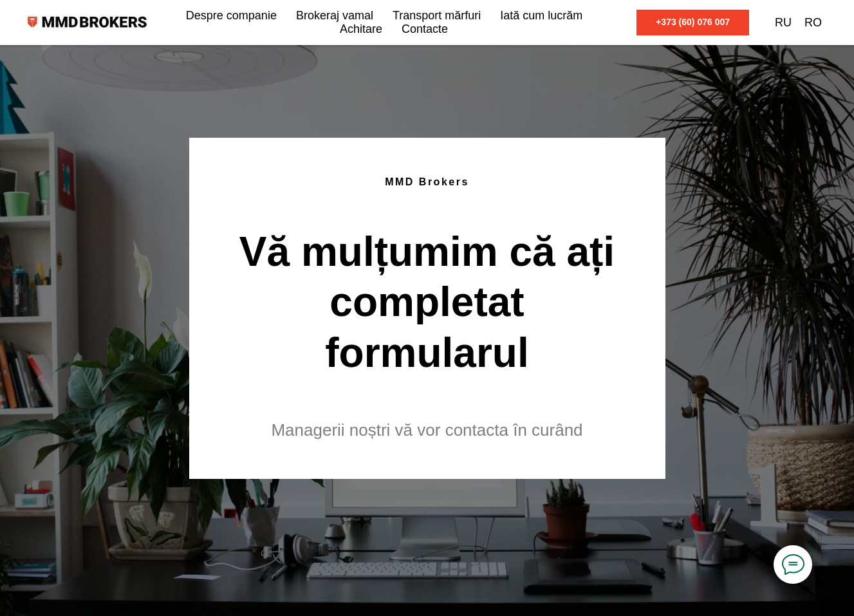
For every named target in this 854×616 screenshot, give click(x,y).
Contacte (425, 29)
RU (783, 23)
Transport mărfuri (437, 15)
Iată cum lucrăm (541, 15)
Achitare (361, 29)
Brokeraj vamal (335, 15)
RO (813, 23)
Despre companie (231, 15)
